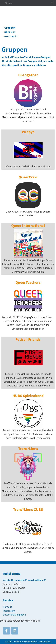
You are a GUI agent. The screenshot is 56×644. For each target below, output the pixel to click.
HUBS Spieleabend (28, 396)
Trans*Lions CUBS (28, 509)
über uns (10, 32)
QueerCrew (28, 177)
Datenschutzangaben (14, 615)
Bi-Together (28, 75)
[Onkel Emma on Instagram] (15, 631)
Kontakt (7, 607)
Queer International (28, 226)
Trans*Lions (28, 449)
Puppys (28, 132)
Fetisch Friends (28, 339)
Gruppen (10, 28)
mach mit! (11, 36)
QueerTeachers (28, 282)
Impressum (9, 611)
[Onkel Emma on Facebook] (7, 631)
